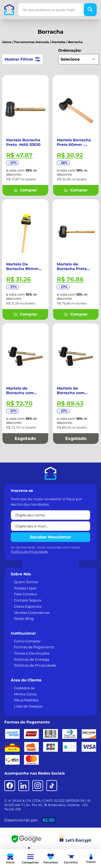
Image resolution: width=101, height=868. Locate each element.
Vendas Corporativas (32, 612)
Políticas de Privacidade (35, 665)
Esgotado (25, 438)
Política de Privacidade (29, 552)
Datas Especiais (28, 606)
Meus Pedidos (26, 700)
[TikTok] (52, 786)
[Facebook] (10, 786)
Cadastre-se (24, 688)
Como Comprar (27, 641)
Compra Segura (28, 600)
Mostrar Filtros (22, 59)
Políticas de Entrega (32, 659)
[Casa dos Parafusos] (9, 10)
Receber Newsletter (50, 537)
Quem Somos (26, 582)
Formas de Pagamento (34, 647)
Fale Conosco (26, 594)
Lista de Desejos (28, 706)
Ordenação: (70, 50)
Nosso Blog (24, 618)
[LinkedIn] (24, 786)
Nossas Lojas (25, 588)
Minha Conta (25, 694)
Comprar (25, 190)
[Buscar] (90, 10)
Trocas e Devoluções (32, 653)
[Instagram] (38, 786)
